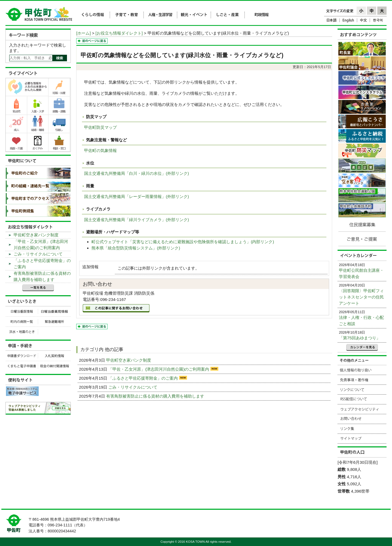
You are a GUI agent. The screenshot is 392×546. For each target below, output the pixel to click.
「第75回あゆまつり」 (360, 338)
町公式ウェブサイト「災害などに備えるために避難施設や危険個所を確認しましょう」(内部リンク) (183, 242)
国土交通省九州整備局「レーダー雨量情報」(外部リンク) (137, 196)
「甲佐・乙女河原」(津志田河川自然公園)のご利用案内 (159, 369)
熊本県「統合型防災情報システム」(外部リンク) (136, 248)
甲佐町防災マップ (100, 127)
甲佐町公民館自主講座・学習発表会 (361, 273)
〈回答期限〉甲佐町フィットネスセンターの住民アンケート (361, 297)
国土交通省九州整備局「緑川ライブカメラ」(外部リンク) (137, 220)
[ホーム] (83, 33)
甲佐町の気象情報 (100, 150)
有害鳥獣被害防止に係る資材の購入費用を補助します (156, 396)
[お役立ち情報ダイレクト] (119, 33)
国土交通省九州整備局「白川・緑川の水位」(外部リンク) (137, 173)
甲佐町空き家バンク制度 (129, 360)
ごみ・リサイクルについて (133, 387)
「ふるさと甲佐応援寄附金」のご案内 (144, 378)
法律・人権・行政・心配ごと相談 (361, 321)
